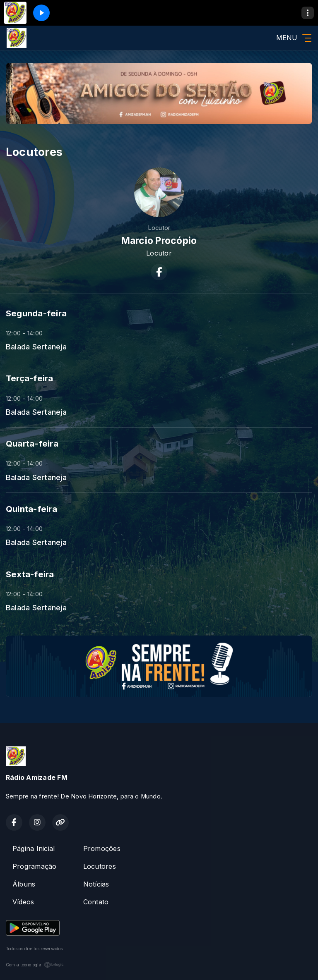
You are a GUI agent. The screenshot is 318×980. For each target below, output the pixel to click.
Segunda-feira (36, 313)
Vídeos (23, 902)
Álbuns (24, 884)
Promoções (102, 849)
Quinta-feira (31, 509)
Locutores (100, 866)
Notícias (96, 884)
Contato (96, 902)
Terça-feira (30, 378)
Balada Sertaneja (36, 347)
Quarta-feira (32, 443)
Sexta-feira (30, 574)
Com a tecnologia (35, 965)
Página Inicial (34, 849)
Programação (35, 866)
